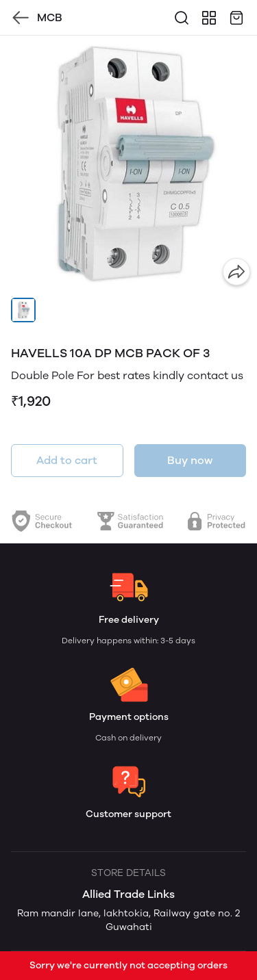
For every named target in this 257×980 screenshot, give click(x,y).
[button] (23, 310)
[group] (128, 164)
